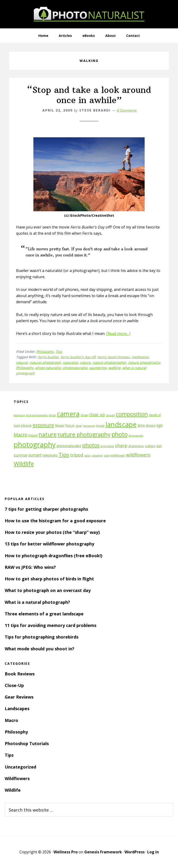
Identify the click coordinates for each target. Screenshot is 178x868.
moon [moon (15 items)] (33, 435)
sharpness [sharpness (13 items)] (136, 446)
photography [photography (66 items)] (35, 445)
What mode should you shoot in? (40, 649)
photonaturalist (75, 368)
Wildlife (13, 790)
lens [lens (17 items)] (141, 425)
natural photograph (45, 362)
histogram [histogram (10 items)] (89, 426)
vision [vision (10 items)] (88, 456)
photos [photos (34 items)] (91, 445)
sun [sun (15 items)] (159, 446)
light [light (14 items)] (160, 425)
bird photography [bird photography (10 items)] (37, 415)
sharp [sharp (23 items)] (121, 445)
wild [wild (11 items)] (107, 456)
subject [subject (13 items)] (150, 446)
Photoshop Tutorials (27, 743)
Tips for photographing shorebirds (42, 637)
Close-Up (14, 685)
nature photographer (109, 362)
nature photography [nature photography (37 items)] (84, 434)
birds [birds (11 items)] (52, 415)
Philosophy (45, 352)
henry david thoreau (113, 357)
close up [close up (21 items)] (97, 415)
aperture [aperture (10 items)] (19, 415)
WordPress (135, 852)
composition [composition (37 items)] (132, 414)
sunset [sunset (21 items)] (35, 455)
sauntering (98, 368)
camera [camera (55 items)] (68, 414)
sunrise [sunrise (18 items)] (21, 455)
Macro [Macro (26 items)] (21, 435)
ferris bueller (48, 357)
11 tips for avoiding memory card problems (51, 625)
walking (114, 368)
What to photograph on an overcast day (48, 590)
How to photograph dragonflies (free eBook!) (53, 556)
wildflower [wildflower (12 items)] (118, 456)
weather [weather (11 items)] (98, 456)
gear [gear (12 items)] (79, 426)
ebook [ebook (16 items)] (26, 425)
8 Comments (127, 110)
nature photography (144, 362)
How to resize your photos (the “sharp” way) (52, 532)
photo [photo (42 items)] (120, 434)
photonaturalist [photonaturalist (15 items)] (69, 446)
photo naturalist (48, 368)
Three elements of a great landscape (44, 614)
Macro (11, 720)
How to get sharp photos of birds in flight (49, 579)
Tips (59, 352)
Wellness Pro (66, 852)
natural (22, 362)
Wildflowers (17, 778)
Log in (153, 852)
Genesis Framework (103, 852)
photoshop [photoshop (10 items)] (107, 446)
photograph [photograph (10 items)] (136, 436)
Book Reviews (20, 674)
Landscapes (17, 708)
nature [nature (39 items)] (48, 434)
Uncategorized (20, 767)
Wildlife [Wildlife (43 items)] (24, 464)
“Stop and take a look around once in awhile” (89, 95)
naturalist (70, 362)
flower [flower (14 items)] (60, 425)
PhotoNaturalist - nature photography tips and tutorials (89, 14)
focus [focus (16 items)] (70, 425)
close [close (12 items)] (84, 415)
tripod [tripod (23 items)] (77, 455)
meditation (140, 357)
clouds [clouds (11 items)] (110, 415)
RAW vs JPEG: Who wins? (30, 567)
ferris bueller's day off (78, 357)
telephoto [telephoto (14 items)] (50, 455)
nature (85, 362)
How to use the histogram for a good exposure (55, 521)
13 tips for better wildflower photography (49, 544)
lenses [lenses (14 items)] (151, 425)
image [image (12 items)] (100, 426)
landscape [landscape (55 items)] (121, 424)
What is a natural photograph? (37, 602)
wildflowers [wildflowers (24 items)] (138, 455)
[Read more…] (118, 333)
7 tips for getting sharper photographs (46, 509)
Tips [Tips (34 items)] (64, 455)
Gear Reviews (19, 697)
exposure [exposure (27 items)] (43, 425)
